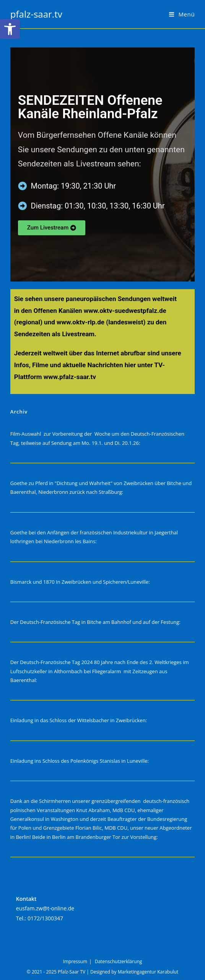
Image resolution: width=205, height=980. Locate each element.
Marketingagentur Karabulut (148, 972)
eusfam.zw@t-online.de (45, 908)
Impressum (75, 961)
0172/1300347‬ (45, 918)
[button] (10, 29)
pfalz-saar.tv (36, 14)
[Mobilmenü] (182, 14)
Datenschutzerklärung (119, 961)
